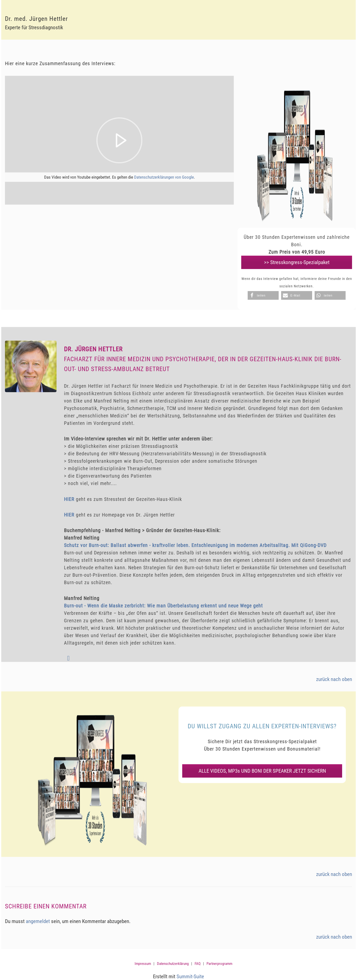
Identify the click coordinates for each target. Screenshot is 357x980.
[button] (263, 295)
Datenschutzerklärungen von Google (164, 177)
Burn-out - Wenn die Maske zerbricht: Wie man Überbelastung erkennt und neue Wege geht (163, 606)
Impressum (143, 964)
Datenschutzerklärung (173, 964)
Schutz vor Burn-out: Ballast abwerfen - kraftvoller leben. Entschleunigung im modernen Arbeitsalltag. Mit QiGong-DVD (195, 545)
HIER (69, 499)
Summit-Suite (190, 977)
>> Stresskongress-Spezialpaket (297, 262)
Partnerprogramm (219, 964)
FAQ (198, 964)
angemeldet (38, 921)
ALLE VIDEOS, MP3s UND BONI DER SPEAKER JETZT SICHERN (262, 771)
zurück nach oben (334, 679)
